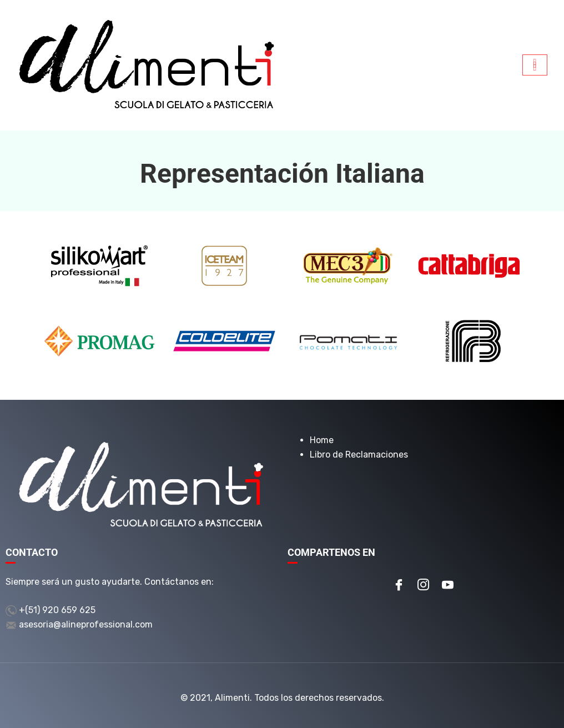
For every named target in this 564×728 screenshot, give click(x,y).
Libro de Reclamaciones (359, 455)
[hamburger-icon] (535, 65)
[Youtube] (447, 586)
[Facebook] (399, 586)
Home (322, 440)
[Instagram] (423, 586)
